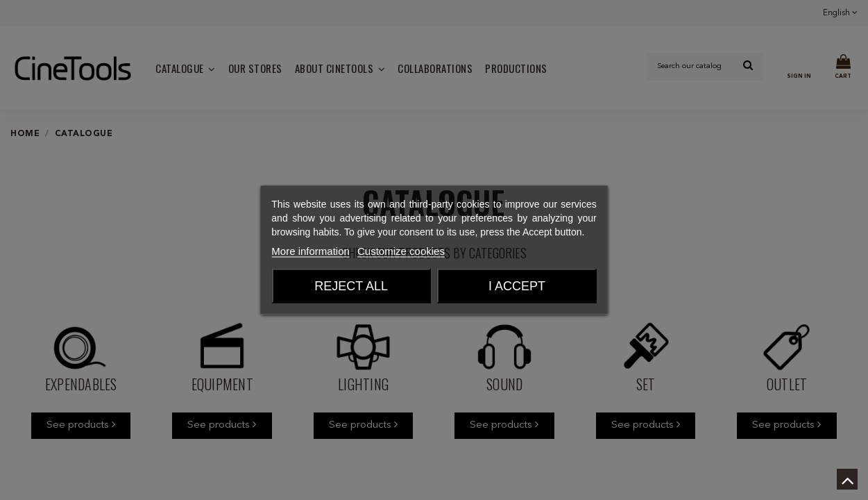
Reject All (351, 286)
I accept (517, 286)
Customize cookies (401, 251)
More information (310, 251)
